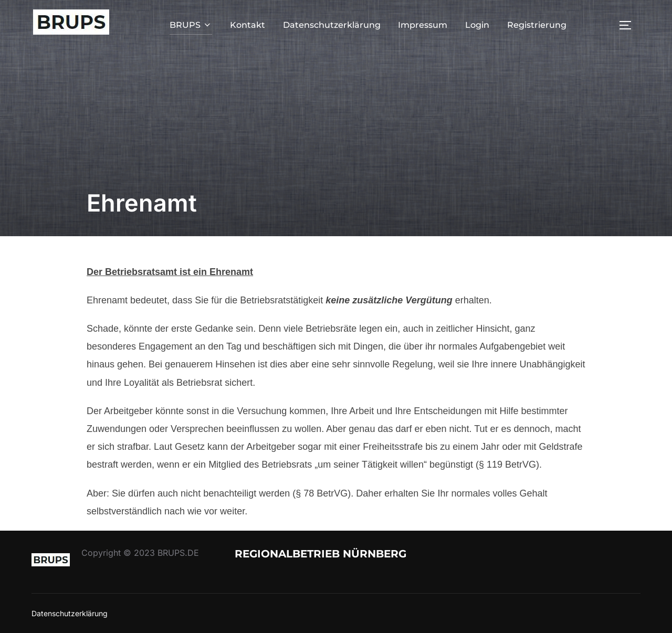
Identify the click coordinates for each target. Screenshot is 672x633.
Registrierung (537, 25)
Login (477, 25)
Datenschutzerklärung (332, 25)
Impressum (423, 25)
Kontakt (248, 25)
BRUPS (191, 25)
